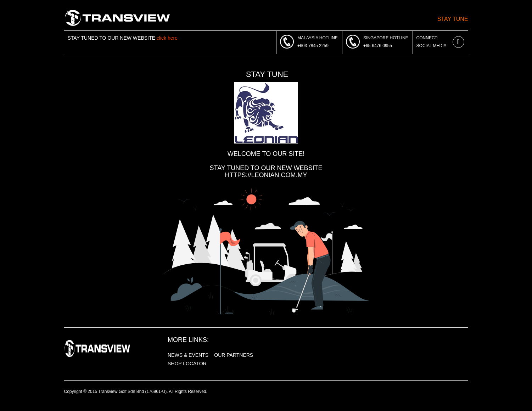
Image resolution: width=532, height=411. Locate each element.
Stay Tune (453, 19)
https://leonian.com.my (266, 175)
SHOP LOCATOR (187, 364)
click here (167, 38)
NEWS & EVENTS (188, 355)
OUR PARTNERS (234, 355)
